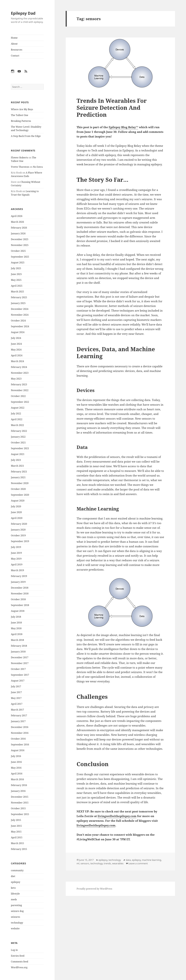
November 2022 (20, 390)
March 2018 (17, 640)
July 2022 (16, 413)
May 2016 (16, 768)
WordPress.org (19, 967)
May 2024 (16, 350)
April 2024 (17, 355)
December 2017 (20, 657)
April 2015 (17, 837)
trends (107, 863)
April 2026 (17, 216)
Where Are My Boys (22, 109)
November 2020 (20, 483)
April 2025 (17, 286)
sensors (85, 863)
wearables (118, 863)
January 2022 (18, 437)
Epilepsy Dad (23, 13)
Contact (15, 56)
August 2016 (18, 750)
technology (17, 923)
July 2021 (16, 460)
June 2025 (16, 274)
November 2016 (20, 733)
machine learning (152, 860)
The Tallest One (20, 115)
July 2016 (16, 756)
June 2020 (16, 512)
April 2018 (17, 634)
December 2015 (20, 797)
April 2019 (17, 564)
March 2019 (17, 570)
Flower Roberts (19, 158)
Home (14, 38)
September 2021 (20, 448)
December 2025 (20, 239)
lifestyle (15, 894)
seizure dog (17, 911)
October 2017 (18, 669)
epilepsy (16, 882)
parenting (16, 905)
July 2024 (16, 338)
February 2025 (19, 297)
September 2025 (20, 257)
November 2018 (20, 594)
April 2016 (17, 774)
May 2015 (16, 832)
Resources (17, 50)
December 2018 (20, 588)
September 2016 (20, 745)
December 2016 (20, 727)
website (15, 928)
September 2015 (20, 814)
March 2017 (17, 710)
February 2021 (19, 472)
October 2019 (18, 535)
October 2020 (18, 489)
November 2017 (20, 663)
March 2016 (17, 779)
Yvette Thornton (20, 167)
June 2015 (16, 826)
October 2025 (18, 251)
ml (78, 863)
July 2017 (16, 686)
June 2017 (16, 692)
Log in (14, 950)
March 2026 (17, 222)
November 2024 (20, 315)
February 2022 (19, 431)
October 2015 (18, 808)
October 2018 (18, 599)
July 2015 (16, 820)
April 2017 (17, 704)
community (17, 870)
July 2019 (16, 547)
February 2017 (19, 715)
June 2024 (16, 344)
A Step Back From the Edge (26, 136)
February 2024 (19, 367)
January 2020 (18, 530)
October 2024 (18, 321)
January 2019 (18, 582)
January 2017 (18, 721)
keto (13, 888)
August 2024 (18, 332)
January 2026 (18, 233)
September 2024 (20, 326)
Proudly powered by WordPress (94, 889)
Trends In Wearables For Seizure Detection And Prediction (112, 108)
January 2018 (18, 652)
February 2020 (19, 524)
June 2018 (16, 623)
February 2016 (19, 785)
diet (13, 876)
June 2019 (16, 553)
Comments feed (20, 962)
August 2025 (18, 262)
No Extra (38, 167)
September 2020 (20, 495)
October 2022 (18, 396)
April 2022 (17, 419)
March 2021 (17, 466)
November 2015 (20, 803)
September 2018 (20, 605)
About (14, 44)
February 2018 (19, 646)
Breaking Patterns (21, 121)
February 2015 (19, 849)
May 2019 (16, 559)
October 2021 (18, 443)
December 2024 (20, 309)
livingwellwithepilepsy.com (117, 816)
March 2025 (17, 292)
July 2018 (16, 617)
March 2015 (17, 843)
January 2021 (18, 477)
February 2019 (19, 576)
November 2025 (20, 245)
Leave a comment (138, 863)
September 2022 (20, 402)
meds (14, 899)
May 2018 (16, 628)
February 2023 (19, 384)
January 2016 (18, 791)
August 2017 (18, 681)
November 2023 (20, 373)
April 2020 (17, 518)
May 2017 (16, 698)
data (128, 860)
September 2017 (20, 675)
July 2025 (16, 268)
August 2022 (18, 408)
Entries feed (18, 956)
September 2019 (20, 541)
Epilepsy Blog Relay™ (123, 127)
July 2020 (16, 506)
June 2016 (16, 762)
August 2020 (18, 501)
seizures (15, 917)
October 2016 (18, 739)
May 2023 (16, 379)
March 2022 (17, 425)
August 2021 (18, 454)
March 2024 (17, 361)
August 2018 (18, 611)
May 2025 (16, 280)
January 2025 (18, 303)
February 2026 (19, 228)
